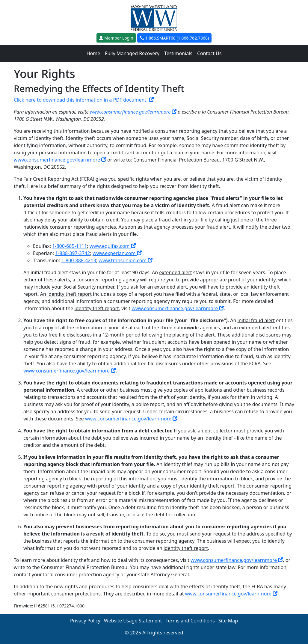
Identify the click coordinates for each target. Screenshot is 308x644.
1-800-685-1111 (70, 246)
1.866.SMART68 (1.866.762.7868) (174, 38)
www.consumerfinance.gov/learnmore (133, 112)
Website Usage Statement (133, 621)
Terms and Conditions (190, 621)
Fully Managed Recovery (132, 53)
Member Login (116, 38)
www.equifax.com (113, 246)
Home (93, 53)
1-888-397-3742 (73, 253)
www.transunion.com (126, 260)
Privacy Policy (85, 621)
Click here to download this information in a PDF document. (84, 100)
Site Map (228, 621)
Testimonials (178, 53)
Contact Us (209, 53)
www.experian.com (117, 253)
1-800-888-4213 (79, 260)
